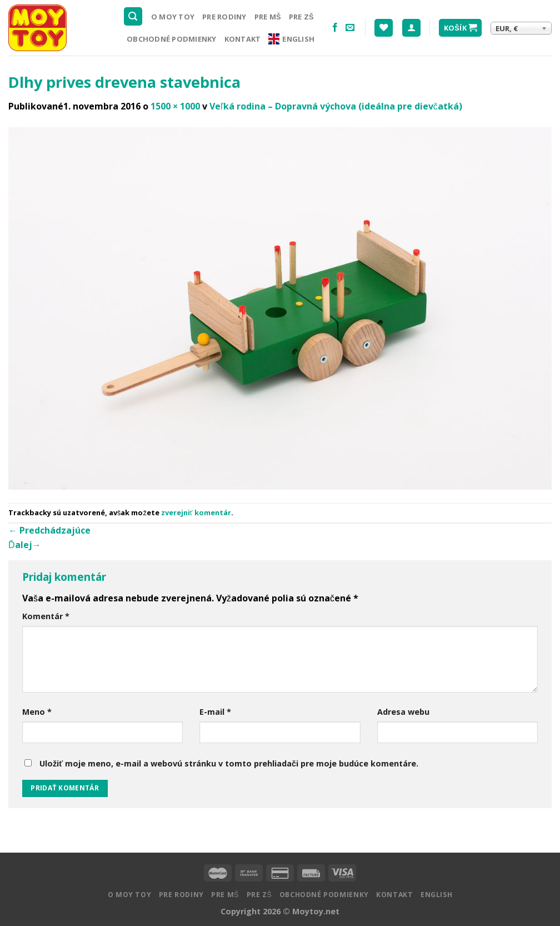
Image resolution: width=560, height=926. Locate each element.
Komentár (46, 616)
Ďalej (25, 545)
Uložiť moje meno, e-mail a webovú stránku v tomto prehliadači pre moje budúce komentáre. (229, 763)
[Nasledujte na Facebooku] (335, 28)
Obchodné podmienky (172, 39)
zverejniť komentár (196, 512)
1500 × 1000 (175, 106)
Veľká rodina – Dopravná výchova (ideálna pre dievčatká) (336, 106)
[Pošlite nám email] (350, 28)
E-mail (215, 712)
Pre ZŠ (301, 17)
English (291, 39)
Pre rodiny (224, 17)
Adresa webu (403, 712)
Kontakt (243, 39)
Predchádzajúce (49, 530)
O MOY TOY (173, 17)
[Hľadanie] (133, 16)
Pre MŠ (268, 17)
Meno (37, 712)
